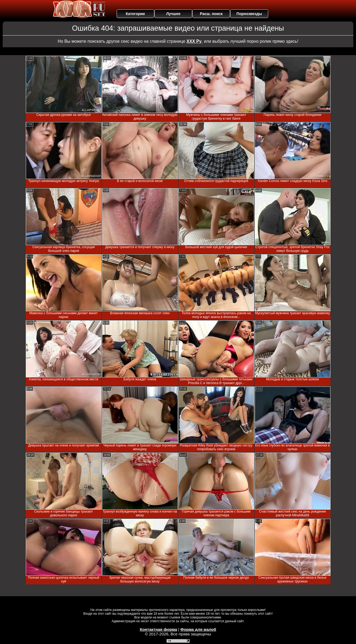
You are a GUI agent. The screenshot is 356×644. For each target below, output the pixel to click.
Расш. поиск (211, 14)
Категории (135, 14)
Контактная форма (158, 629)
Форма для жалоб (198, 629)
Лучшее (173, 14)
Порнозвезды (249, 14)
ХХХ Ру (194, 41)
